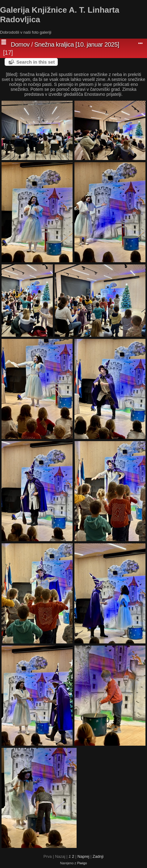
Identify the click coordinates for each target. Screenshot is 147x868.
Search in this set (36, 62)
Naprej (83, 856)
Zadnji (98, 856)
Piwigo (82, 863)
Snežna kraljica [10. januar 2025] (77, 44)
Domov (20, 44)
